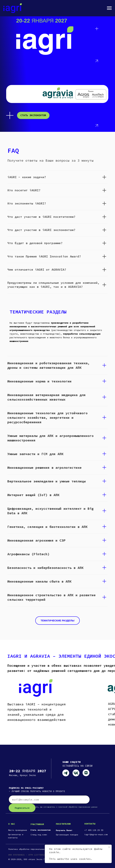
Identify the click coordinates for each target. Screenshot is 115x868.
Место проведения (18, 830)
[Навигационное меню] (109, 8)
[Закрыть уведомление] (109, 847)
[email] (49, 800)
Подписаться (22, 808)
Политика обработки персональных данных (31, 849)
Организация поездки (67, 835)
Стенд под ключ (39, 835)
